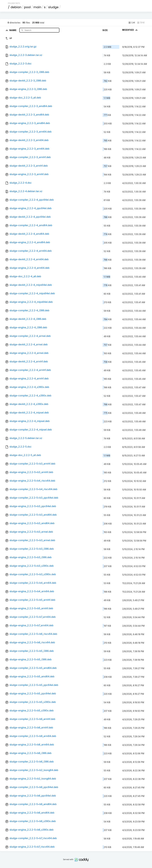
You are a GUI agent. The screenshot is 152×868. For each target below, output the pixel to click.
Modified (130, 30)
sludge (53, 7)
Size (105, 30)
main (37, 7)
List (132, 22)
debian (16, 7)
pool (27, 7)
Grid (141, 22)
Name (13, 30)
